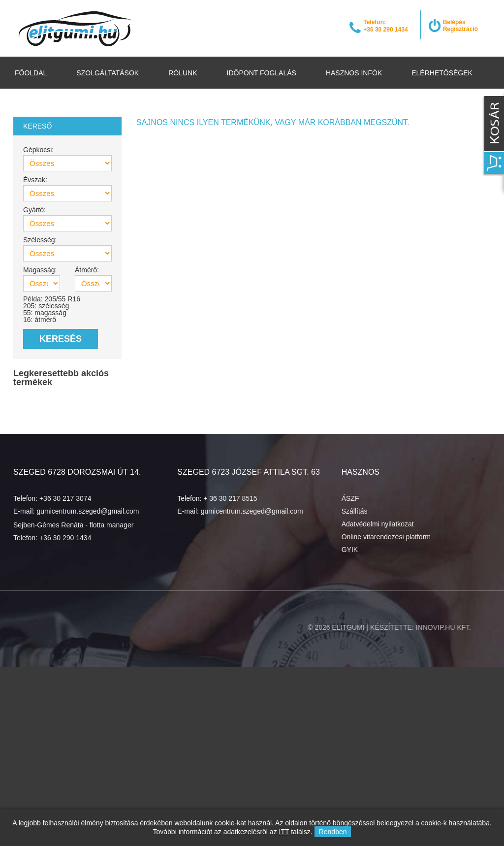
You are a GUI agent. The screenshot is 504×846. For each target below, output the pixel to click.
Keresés (61, 339)
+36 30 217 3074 (65, 498)
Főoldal (31, 73)
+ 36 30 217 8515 (230, 498)
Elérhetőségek (442, 73)
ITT (284, 832)
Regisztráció (460, 29)
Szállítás (355, 511)
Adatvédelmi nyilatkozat (378, 524)
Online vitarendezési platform (386, 537)
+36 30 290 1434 (65, 538)
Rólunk (183, 73)
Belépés (454, 22)
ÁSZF (350, 498)
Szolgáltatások (108, 73)
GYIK (350, 550)
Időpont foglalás (262, 73)
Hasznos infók (354, 73)
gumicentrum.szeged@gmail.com (88, 511)
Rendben (333, 832)
